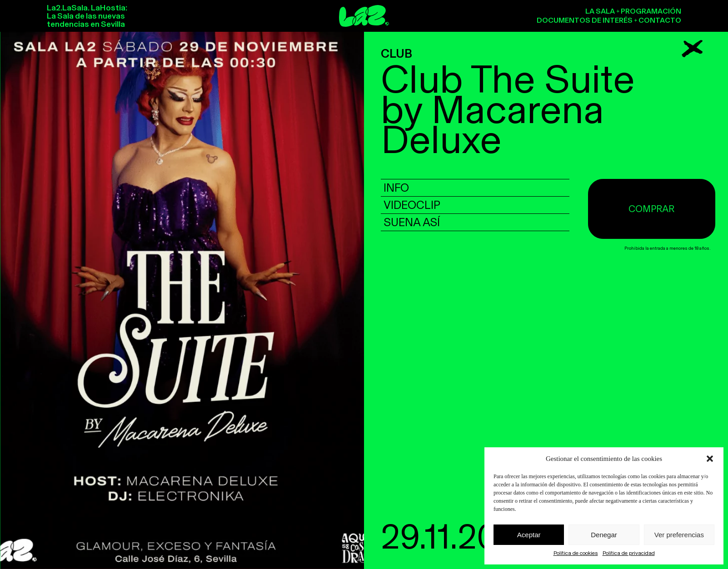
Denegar (604, 535)
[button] (710, 459)
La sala (600, 11)
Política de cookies (576, 553)
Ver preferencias (679, 535)
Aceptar (529, 535)
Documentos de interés (585, 20)
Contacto (660, 20)
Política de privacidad (629, 553)
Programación (651, 11)
